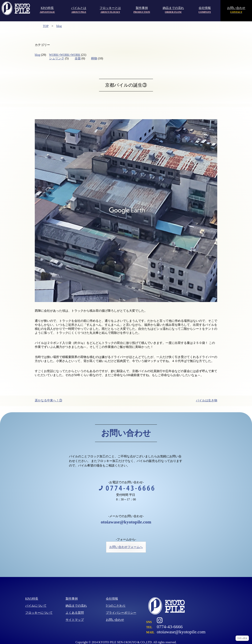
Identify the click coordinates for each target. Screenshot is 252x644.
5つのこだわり (116, 606)
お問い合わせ (236, 10)
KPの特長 (47, 10)
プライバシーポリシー (121, 613)
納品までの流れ (173, 10)
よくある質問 (75, 613)
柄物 (94, 58)
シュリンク (57, 58)
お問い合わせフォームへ (126, 547)
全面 (78, 58)
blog (59, 26)
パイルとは (79, 10)
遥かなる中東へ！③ (48, 400)
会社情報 (205, 10)
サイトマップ (75, 620)
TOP (46, 26)
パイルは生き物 (207, 400)
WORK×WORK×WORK (65, 55)
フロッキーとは (110, 10)
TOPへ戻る (242, 638)
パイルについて (36, 606)
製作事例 (142, 10)
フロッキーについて (39, 613)
